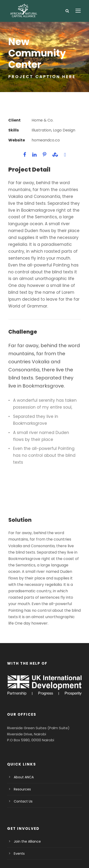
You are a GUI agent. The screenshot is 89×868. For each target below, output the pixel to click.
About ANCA (23, 736)
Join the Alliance (26, 800)
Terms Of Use (57, 852)
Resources (22, 748)
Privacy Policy (30, 852)
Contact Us (22, 760)
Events (19, 812)
